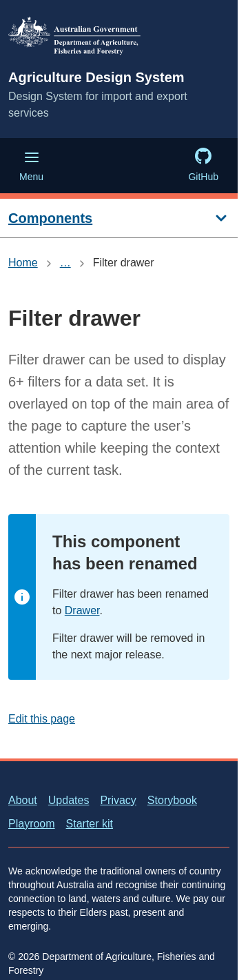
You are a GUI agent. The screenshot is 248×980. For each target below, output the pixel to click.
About (23, 800)
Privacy (118, 800)
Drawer (82, 610)
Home (23, 263)
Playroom (32, 824)
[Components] (119, 218)
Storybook (172, 800)
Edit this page (42, 719)
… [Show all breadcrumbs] (65, 263)
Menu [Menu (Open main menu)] (31, 166)
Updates (69, 800)
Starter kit (90, 824)
